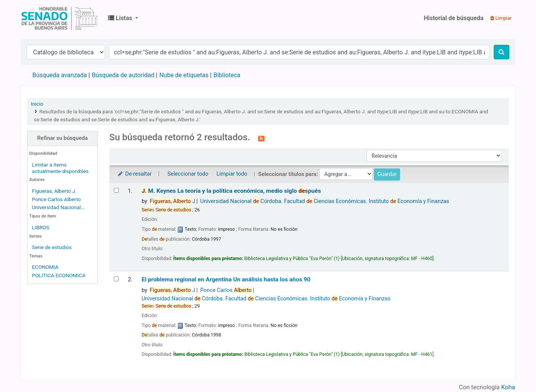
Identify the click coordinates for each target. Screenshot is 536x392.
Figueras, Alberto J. (54, 191)
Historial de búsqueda (454, 18)
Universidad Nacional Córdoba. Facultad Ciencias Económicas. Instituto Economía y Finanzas (325, 201)
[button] (123, 18)
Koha (508, 387)
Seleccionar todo (188, 174)
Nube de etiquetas (184, 75)
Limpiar (501, 18)
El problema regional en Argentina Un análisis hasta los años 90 (226, 279)
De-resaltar (134, 174)
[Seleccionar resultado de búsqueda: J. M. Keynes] (116, 190)
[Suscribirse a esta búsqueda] (261, 138)
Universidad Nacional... (58, 207)
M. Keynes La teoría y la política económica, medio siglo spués (231, 191)
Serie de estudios (52, 247)
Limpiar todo (232, 174)
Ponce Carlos (226, 290)
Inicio (37, 104)
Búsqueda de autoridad (123, 75)
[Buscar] (502, 52)
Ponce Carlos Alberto (57, 199)
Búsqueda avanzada (60, 75)
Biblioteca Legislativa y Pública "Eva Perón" (59, 18)
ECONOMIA (45, 267)
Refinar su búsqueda (63, 138)
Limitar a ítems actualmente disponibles (60, 168)
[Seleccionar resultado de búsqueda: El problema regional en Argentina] (116, 279)
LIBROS (41, 227)
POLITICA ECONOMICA (59, 275)
